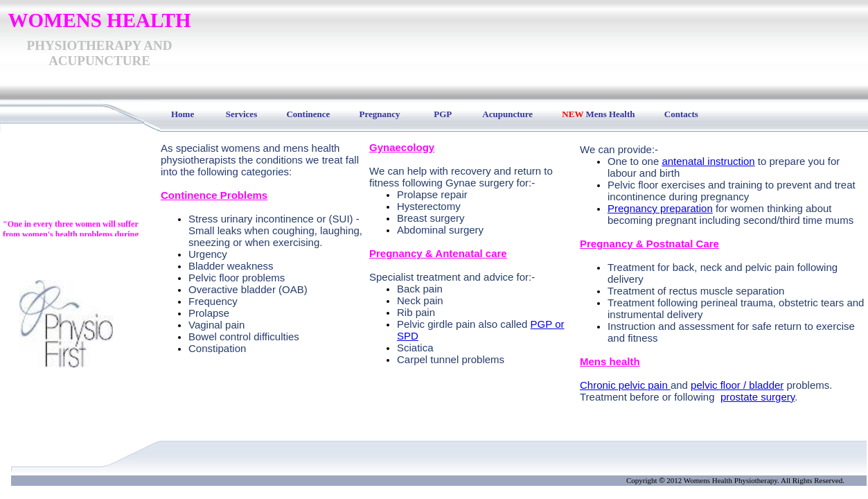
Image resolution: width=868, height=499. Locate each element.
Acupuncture (507, 114)
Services (241, 114)
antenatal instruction (708, 161)
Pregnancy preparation (660, 208)
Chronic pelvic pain (625, 385)
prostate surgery (758, 397)
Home (178, 114)
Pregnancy (380, 114)
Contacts (681, 114)
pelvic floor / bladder (737, 385)
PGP (442, 114)
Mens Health (610, 114)
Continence (308, 114)
